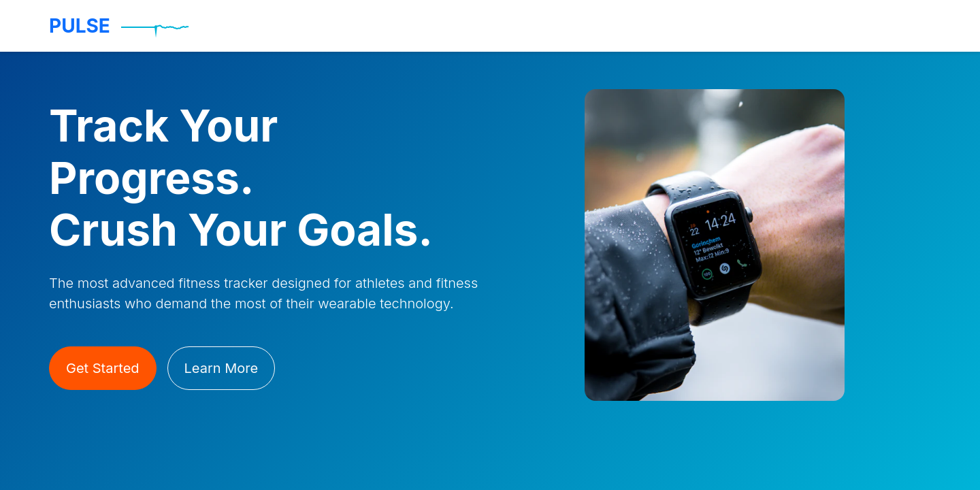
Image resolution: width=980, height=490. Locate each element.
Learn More (222, 368)
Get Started (103, 368)
